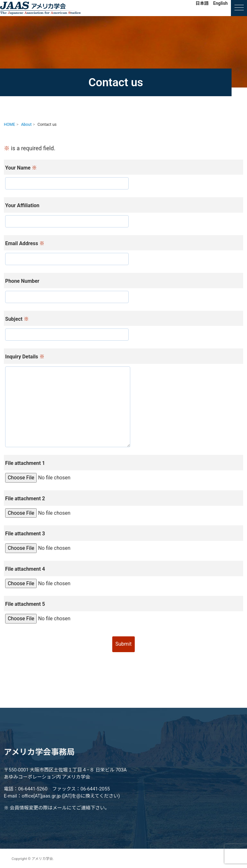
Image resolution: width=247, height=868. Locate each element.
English (220, 3)
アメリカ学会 (40, 8)
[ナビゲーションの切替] (239, 8)
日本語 (202, 3)
